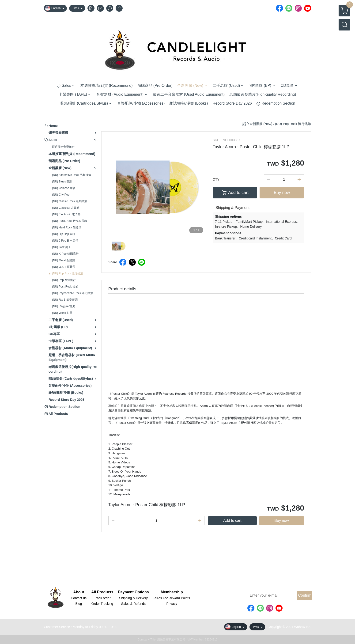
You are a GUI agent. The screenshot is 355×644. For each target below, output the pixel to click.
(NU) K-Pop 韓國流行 (65, 254)
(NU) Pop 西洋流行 (64, 280)
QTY (216, 179)
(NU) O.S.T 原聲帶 (64, 267)
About (79, 592)
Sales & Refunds (133, 604)
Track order (102, 598)
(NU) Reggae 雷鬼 (64, 306)
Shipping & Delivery (133, 598)
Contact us (79, 598)
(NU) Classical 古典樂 (66, 208)
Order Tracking (102, 604)
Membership (172, 592)
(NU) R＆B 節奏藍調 (65, 300)
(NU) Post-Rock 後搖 (65, 287)
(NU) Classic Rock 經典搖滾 (70, 201)
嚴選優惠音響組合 (63, 147)
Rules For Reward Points (172, 598)
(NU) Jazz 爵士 (62, 247)
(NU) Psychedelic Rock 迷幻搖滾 (73, 293)
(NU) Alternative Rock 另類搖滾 (72, 175)
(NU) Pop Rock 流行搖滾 (68, 273)
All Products (102, 592)
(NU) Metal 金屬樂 (63, 260)
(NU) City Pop (61, 195)
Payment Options (133, 592)
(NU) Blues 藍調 (62, 182)
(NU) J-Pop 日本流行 (65, 241)
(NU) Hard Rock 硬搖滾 (67, 227)
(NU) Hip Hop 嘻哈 (64, 234)
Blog (79, 604)
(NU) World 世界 (62, 313)
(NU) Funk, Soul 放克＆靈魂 (70, 221)
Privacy (172, 604)
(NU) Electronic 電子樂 (66, 214)
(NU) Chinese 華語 (64, 188)
